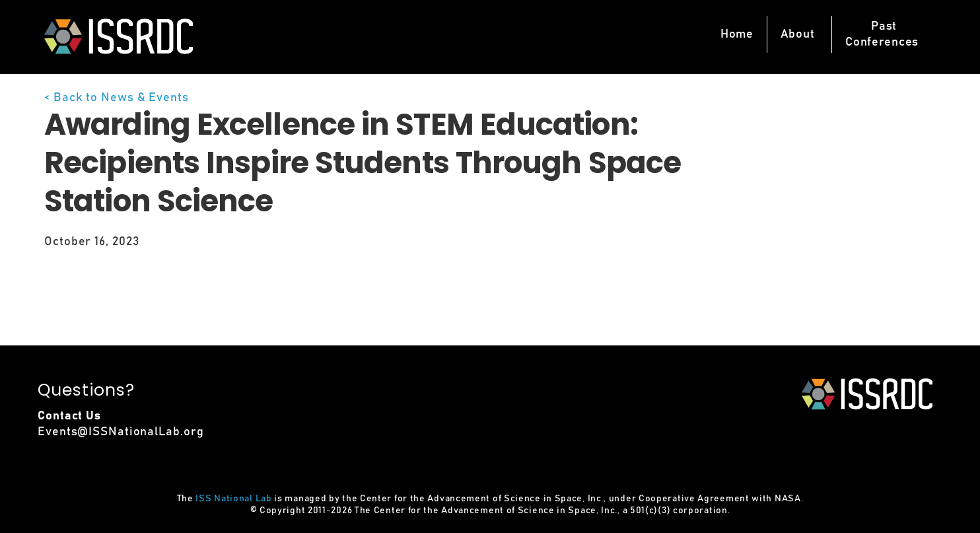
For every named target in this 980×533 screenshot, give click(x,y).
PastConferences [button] (882, 34)
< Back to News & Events (117, 98)
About (798, 34)
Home (737, 34)
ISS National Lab (233, 499)
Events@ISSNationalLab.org (121, 432)
